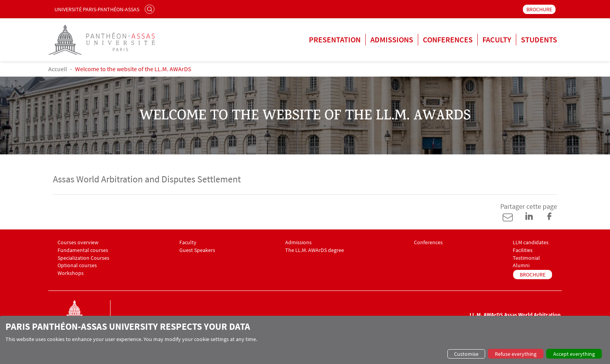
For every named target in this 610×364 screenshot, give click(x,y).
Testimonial (526, 258)
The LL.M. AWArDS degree (315, 250)
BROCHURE (539, 9)
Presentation (335, 39)
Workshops (71, 273)
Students (539, 39)
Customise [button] (466, 354)
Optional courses (77, 265)
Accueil (58, 69)
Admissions (392, 39)
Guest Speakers (197, 250)
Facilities (523, 250)
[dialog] (305, 340)
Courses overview (78, 242)
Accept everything (574, 354)
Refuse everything (516, 354)
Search (151, 9)
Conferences (448, 39)
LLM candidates (531, 242)
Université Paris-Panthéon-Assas (97, 9)
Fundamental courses (83, 250)
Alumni (521, 265)
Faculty (497, 39)
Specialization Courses (83, 258)
